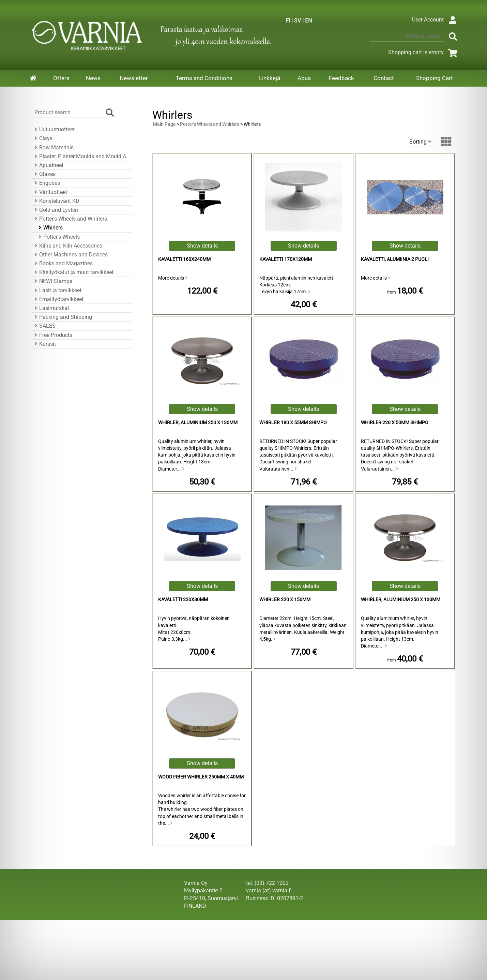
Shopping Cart (435, 78)
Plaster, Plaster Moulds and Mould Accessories (81, 156)
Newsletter (134, 78)
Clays (42, 138)
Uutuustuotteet (54, 129)
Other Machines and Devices (70, 255)
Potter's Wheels (58, 237)
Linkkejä (270, 78)
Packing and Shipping (62, 317)
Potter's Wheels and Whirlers (70, 219)
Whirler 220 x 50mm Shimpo (395, 423)
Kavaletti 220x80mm (183, 600)
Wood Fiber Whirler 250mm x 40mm (201, 777)
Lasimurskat (51, 308)
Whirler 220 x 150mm (285, 600)
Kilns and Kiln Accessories (67, 246)
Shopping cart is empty (424, 52)
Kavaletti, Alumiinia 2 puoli (395, 259)
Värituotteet (50, 192)
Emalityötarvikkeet (58, 299)
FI (288, 21)
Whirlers (50, 228)
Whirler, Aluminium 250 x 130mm (198, 423)
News (93, 78)
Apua (304, 78)
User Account (436, 20)
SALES (44, 326)
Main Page (164, 124)
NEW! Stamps (52, 281)
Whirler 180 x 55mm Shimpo (293, 423)
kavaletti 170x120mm (286, 259)
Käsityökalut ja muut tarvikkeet (73, 272)
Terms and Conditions (204, 78)
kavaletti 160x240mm (184, 259)
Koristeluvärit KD (56, 201)
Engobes (46, 183)
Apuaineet (48, 165)
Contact (384, 78)
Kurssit (44, 344)
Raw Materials (53, 147)
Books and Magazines (63, 263)
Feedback (341, 78)
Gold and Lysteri (55, 210)
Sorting (420, 142)
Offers (61, 78)
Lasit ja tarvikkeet (57, 290)
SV (298, 21)
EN (308, 21)
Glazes (44, 174)
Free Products (52, 335)
